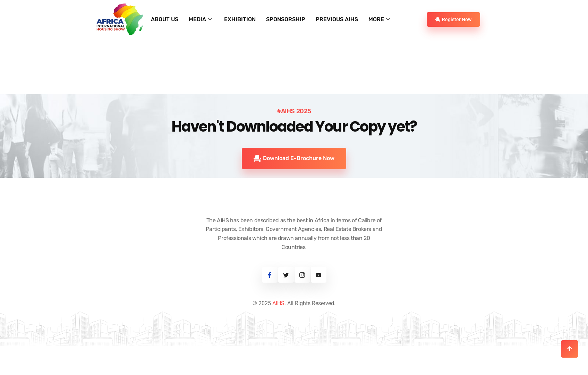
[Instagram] (302, 297)
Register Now (453, 19)
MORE (380, 19)
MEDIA (201, 19)
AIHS (278, 325)
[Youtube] (319, 297)
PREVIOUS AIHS (337, 19)
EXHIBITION (240, 19)
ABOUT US (165, 19)
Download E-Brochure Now (294, 180)
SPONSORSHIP (286, 19)
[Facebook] (270, 297)
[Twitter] (286, 297)
